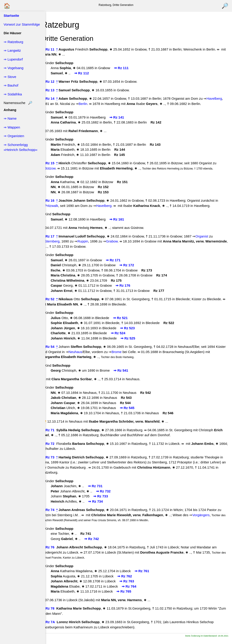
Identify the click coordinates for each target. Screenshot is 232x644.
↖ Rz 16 (56, 206)
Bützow (57, 173)
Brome (135, 357)
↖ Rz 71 (56, 435)
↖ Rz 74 (56, 515)
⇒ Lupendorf (13, 59)
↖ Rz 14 (56, 98)
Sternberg (59, 246)
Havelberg (60, 104)
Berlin (111, 104)
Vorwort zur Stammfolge (22, 24)
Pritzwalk (59, 211)
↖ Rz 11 (56, 49)
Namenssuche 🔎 (18, 103)
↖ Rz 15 (56, 168)
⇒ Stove (10, 77)
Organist (209, 241)
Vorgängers (213, 520)
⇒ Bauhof (11, 85)
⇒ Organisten (14, 136)
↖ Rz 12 (56, 81)
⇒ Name (10, 118)
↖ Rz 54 (56, 352)
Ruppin (90, 246)
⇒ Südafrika (13, 94)
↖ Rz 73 (56, 462)
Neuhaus (93, 357)
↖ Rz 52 (56, 304)
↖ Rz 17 (56, 241)
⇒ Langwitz (12, 50)
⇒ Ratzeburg (13, 42)
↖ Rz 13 (56, 90)
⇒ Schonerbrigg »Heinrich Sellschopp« (21, 147)
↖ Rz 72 (56, 449)
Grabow (119, 246)
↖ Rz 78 (56, 614)
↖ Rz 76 (56, 552)
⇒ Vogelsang (13, 68)
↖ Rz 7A (56, 627)
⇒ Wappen (12, 127)
